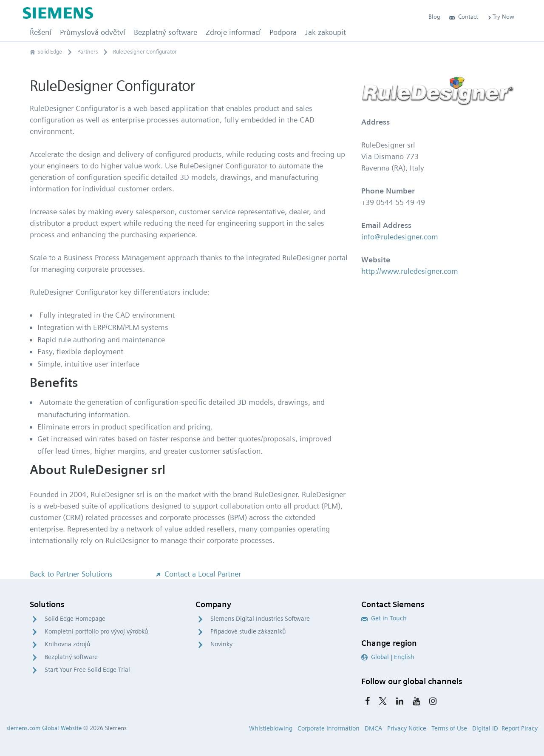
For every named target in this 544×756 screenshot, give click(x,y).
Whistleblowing (271, 728)
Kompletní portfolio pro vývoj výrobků (96, 631)
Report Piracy (520, 728)
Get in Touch (384, 618)
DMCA (373, 728)
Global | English (388, 657)
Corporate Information (329, 728)
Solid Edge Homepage (75, 619)
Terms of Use (449, 728)
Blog (434, 17)
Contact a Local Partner (198, 574)
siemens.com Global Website (44, 728)
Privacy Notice (407, 728)
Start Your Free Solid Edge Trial (87, 670)
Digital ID (485, 728)
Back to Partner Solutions (71, 574)
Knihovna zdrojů (68, 644)
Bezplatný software (71, 657)
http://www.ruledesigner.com (410, 271)
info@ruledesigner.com (400, 237)
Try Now (500, 17)
